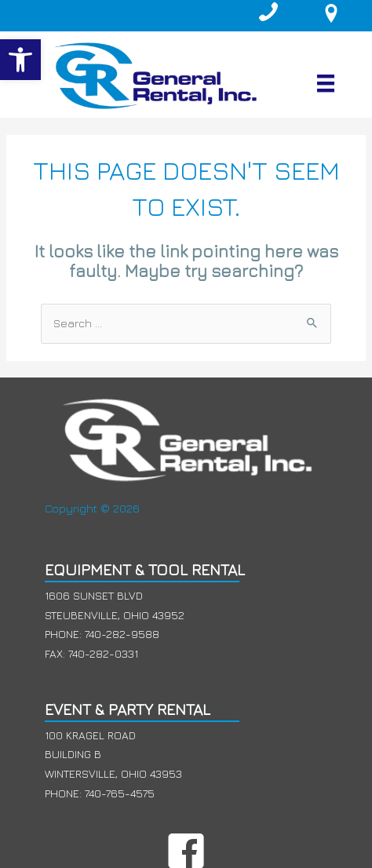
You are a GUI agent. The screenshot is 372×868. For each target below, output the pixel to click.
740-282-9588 (122, 634)
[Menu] (326, 83)
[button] (20, 60)
